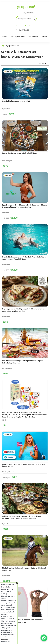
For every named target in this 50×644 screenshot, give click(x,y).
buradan (5, 639)
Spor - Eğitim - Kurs (18, 37)
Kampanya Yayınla (23, 26)
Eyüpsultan (28, 13)
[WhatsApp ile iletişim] (44, 638)
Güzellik (44, 37)
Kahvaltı (5, 37)
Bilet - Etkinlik (33, 37)
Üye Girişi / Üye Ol (22, 30)
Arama (41, 63)
